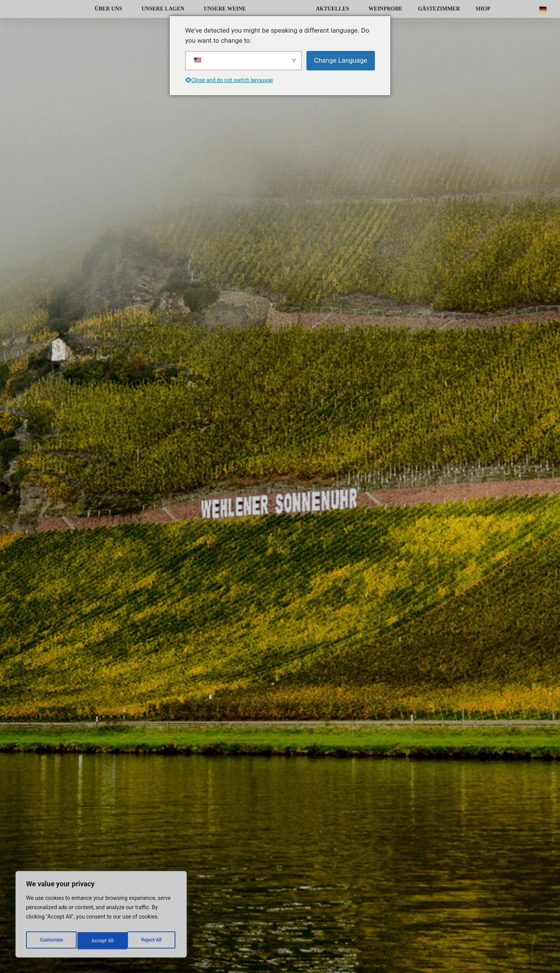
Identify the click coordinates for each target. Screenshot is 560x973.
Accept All (152, 941)
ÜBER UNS (110, 9)
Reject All (102, 941)
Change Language (341, 60)
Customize (51, 941)
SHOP (483, 9)
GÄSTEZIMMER (439, 9)
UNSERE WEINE (227, 9)
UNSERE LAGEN (165, 9)
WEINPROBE (386, 9)
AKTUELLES (334, 9)
